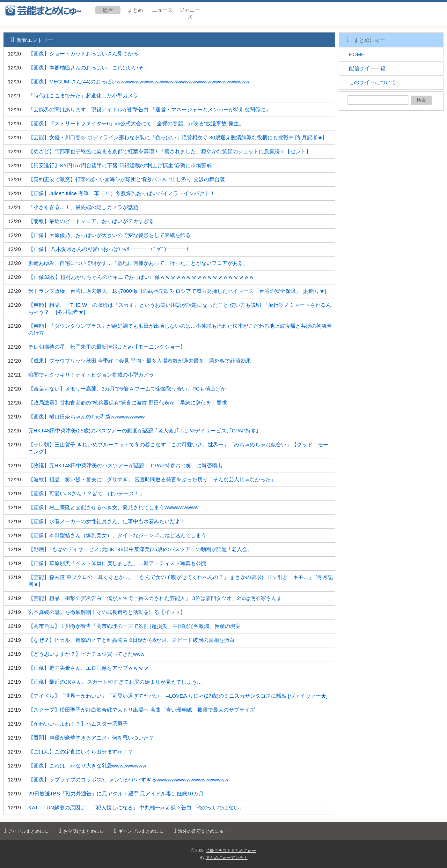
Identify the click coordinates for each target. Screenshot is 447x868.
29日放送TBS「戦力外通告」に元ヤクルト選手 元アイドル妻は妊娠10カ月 (116, 793)
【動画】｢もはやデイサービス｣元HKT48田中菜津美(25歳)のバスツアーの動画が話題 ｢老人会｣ (139, 549)
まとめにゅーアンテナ (227, 858)
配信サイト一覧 (367, 68)
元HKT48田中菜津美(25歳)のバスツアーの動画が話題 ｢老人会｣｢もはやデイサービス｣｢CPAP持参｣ (144, 431)
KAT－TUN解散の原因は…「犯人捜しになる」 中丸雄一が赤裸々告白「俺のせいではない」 (136, 807)
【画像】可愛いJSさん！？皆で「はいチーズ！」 (86, 493)
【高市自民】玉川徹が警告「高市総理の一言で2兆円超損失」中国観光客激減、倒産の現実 (134, 626)
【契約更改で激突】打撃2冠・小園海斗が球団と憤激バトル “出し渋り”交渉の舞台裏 (127, 179)
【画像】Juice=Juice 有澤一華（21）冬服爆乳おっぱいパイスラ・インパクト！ (122, 193)
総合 (108, 10)
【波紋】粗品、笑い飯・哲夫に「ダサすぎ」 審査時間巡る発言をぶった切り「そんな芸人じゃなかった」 (152, 479)
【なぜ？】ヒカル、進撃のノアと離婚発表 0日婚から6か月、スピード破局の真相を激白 (131, 640)
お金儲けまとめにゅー (83, 831)
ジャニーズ (190, 13)
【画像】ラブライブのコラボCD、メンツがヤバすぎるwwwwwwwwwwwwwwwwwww (128, 780)
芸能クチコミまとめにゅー (231, 851)
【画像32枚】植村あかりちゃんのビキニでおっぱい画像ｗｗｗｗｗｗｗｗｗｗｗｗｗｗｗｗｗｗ (141, 277)
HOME (357, 54)
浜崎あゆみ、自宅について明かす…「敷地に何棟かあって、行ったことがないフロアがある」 (138, 263)
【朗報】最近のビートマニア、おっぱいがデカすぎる (91, 221)
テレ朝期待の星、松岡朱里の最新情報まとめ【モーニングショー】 (107, 347)
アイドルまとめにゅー (28, 831)
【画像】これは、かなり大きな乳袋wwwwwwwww (87, 766)
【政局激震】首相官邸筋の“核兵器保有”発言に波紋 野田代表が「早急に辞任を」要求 (128, 403)
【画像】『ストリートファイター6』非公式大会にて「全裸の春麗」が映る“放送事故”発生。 (136, 123)
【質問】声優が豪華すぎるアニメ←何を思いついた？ (91, 738)
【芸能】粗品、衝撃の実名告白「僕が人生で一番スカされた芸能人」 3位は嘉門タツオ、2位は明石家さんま (155, 598)
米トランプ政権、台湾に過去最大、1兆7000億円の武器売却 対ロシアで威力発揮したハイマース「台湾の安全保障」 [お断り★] (177, 291)
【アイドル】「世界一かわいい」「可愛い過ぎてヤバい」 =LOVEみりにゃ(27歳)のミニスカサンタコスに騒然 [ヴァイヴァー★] (178, 696)
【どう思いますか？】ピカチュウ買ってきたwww (86, 654)
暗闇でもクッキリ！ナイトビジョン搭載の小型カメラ (91, 375)
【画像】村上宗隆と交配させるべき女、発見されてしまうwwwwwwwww (113, 507)
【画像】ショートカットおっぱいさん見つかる (83, 54)
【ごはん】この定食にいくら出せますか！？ (81, 752)
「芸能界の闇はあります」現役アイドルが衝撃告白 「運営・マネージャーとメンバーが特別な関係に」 (149, 109)
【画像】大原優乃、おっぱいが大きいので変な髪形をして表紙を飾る (109, 235)
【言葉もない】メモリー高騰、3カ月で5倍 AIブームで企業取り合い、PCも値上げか (127, 389)
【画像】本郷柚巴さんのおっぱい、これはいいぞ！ (89, 68)
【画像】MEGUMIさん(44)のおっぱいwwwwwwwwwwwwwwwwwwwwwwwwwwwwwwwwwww (139, 81)
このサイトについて (372, 82)
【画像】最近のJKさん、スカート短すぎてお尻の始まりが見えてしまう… (115, 682)
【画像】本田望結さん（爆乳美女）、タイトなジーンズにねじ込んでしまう (117, 535)
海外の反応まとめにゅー (200, 831)
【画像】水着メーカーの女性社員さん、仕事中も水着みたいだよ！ (107, 521)
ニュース (162, 10)
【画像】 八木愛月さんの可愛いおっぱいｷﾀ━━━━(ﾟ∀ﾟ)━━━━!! (109, 249)
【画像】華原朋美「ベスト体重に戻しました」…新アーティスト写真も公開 (117, 563)
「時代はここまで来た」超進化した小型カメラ (83, 95)
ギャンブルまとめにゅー (140, 831)
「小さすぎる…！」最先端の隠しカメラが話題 (83, 207)
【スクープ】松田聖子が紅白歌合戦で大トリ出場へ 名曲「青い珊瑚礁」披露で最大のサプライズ (142, 710)
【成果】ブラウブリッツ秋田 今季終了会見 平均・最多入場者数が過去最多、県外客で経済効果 (140, 361)
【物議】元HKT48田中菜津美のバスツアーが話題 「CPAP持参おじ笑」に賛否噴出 (125, 465)
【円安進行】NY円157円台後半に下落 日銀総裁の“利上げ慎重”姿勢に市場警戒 (120, 165)
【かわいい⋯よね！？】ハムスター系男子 (78, 724)
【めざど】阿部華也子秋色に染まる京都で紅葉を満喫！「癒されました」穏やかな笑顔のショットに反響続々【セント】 (170, 151)
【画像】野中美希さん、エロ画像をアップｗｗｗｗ (89, 668)
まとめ (135, 10)
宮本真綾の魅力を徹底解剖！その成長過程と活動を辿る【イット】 (107, 612)
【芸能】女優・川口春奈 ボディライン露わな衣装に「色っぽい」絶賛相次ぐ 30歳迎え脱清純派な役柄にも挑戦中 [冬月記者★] (176, 137)
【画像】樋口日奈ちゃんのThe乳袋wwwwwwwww (86, 417)
